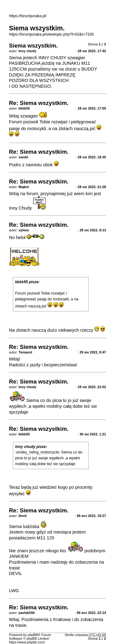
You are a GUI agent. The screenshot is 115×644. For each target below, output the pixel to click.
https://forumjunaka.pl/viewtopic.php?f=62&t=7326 (51, 34)
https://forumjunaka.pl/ (28, 16)
